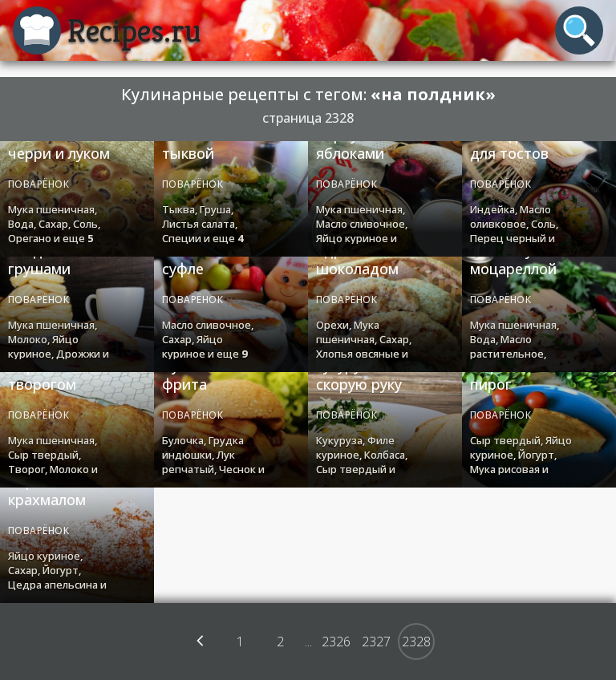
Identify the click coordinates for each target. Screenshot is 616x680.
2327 (376, 642)
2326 (336, 642)
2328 (416, 642)
